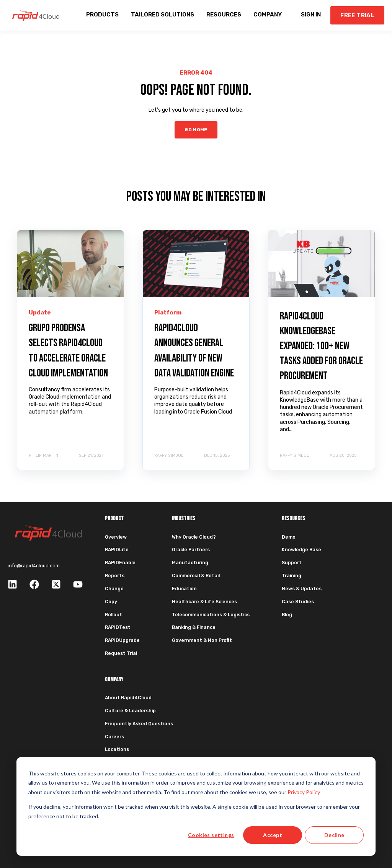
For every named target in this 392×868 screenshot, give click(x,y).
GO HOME (196, 130)
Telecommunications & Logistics (211, 615)
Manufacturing (190, 563)
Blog (287, 615)
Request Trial (121, 653)
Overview (116, 537)
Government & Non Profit (202, 640)
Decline (334, 835)
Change (114, 589)
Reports (115, 576)
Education (184, 589)
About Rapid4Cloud (128, 698)
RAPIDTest (118, 627)
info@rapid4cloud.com (34, 566)
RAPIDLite (117, 550)
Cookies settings (211, 835)
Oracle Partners (191, 550)
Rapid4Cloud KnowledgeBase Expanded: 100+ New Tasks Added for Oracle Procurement (321, 346)
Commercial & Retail (196, 576)
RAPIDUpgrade (122, 640)
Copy (111, 602)
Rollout (114, 615)
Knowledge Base (301, 550)
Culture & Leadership (130, 711)
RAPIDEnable (120, 563)
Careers (114, 737)
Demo (289, 537)
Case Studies (298, 602)
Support (292, 563)
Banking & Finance (194, 627)
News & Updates (302, 589)
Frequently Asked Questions (139, 724)
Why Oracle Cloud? (194, 537)
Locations (117, 749)
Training (292, 576)
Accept (273, 835)
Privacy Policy (304, 792)
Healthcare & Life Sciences (204, 602)
